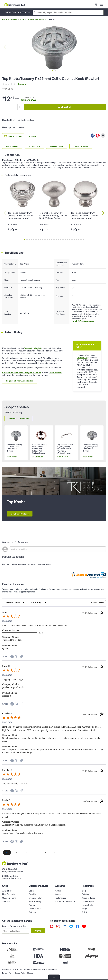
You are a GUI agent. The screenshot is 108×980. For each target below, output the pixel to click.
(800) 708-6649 (23, 12)
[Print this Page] (103, 136)
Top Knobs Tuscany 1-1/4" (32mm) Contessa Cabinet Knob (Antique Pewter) (20, 215)
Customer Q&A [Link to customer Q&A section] (57, 146)
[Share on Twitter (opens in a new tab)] (17, 657)
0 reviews (22, 84)
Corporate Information (65, 902)
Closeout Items (9, 898)
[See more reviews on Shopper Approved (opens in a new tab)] (22, 657)
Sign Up (32, 894)
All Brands (7, 891)
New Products (9, 894)
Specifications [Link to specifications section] (12, 146)
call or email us (56, 372)
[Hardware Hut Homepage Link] (15, 4)
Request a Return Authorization (20, 381)
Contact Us (34, 905)
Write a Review (97, 603)
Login (31, 891)
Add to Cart (65, 107)
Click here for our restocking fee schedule (22, 372)
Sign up (38, 931)
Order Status (35, 909)
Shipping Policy (36, 898)
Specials (6, 902)
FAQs (84, 909)
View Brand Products (20, 514)
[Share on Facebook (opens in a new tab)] (12, 657)
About (58, 891)
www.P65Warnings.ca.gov (83, 321)
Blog (84, 891)
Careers (59, 894)
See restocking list (32, 348)
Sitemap (30, 973)
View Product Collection (19, 418)
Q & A (84, 912)
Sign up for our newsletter (14, 926)
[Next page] (55, 852)
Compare (31, 136)
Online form (82, 358)
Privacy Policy (8, 973)
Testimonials (61, 898)
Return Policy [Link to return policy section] (34, 146)
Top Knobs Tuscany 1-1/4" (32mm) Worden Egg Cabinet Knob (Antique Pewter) (53, 215)
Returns (32, 912)
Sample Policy (35, 902)
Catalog (85, 894)
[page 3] (26, 852)
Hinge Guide (87, 905)
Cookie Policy (20, 973)
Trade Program (88, 902)
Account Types (88, 898)
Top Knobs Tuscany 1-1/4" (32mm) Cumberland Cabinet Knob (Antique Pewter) (84, 215)
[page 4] (36, 852)
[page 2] (16, 852)
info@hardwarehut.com (13, 871)
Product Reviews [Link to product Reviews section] (81, 146)
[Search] (68, 12)
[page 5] (45, 852)
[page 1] (7, 852)
